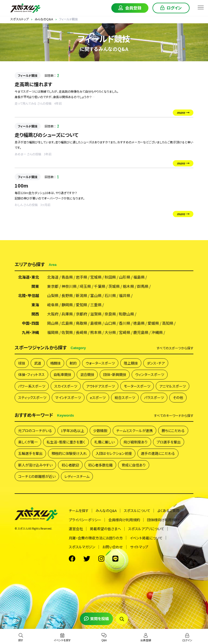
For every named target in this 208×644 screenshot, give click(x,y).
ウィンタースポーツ (150, 374)
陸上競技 (131, 363)
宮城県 (96, 277)
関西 (35, 314)
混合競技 (87, 374)
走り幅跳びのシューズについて (47, 135)
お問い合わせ (113, 547)
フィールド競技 (28, 75)
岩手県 (82, 277)
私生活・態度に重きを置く (66, 442)
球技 (22, 363)
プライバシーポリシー (85, 520)
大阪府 (53, 314)
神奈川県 (69, 286)
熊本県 (96, 332)
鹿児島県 (141, 332)
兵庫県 (67, 314)
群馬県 (143, 286)
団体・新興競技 (115, 374)
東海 (35, 305)
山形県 (125, 277)
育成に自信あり (134, 465)
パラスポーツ (154, 397)
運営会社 (76, 529)
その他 (178, 397)
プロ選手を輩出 (169, 442)
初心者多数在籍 (100, 465)
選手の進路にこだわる (158, 453)
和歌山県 (126, 314)
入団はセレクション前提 (114, 453)
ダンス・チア (156, 363)
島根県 (96, 323)
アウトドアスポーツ (100, 386)
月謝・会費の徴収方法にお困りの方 (96, 538)
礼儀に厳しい (104, 442)
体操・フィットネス (31, 374)
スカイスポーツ (66, 386)
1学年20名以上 (73, 431)
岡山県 (53, 323)
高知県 (168, 323)
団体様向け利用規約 (163, 520)
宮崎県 (125, 332)
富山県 (96, 295)
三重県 (96, 305)
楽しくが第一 (28, 442)
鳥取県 (82, 323)
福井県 (125, 295)
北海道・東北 (29, 277)
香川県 (125, 323)
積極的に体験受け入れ (69, 453)
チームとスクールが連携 (134, 431)
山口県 (110, 323)
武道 (38, 363)
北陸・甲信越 (29, 295)
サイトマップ (139, 547)
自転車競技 (62, 374)
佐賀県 (67, 332)
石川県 (110, 295)
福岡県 (53, 332)
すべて (175, 348)
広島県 (67, 323)
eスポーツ (98, 397)
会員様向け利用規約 (124, 520)
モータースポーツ (137, 386)
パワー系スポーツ (32, 386)
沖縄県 (157, 332)
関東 (35, 286)
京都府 (82, 314)
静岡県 (67, 305)
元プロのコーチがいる (35, 431)
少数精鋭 (100, 431)
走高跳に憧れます (33, 84)
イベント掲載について (146, 538)
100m (21, 185)
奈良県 (110, 314)
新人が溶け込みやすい (35, 465)
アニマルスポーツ (173, 386)
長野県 (67, 295)
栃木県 (128, 286)
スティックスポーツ (32, 397)
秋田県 (110, 277)
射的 (73, 363)
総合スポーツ (125, 397)
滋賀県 (96, 314)
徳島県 (139, 323)
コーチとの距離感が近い (37, 476)
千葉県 (100, 286)
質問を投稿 (96, 619)
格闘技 (55, 363)
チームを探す (79, 511)
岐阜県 (53, 305)
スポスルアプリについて (146, 529)
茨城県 (114, 286)
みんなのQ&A (106, 511)
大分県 (110, 332)
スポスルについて (137, 511)
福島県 (139, 277)
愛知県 (82, 305)
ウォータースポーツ (100, 363)
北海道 (53, 277)
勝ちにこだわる (173, 431)
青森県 (67, 277)
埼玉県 (85, 286)
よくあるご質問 (168, 511)
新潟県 (82, 295)
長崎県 (82, 332)
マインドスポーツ (68, 397)
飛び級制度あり (136, 442)
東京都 (53, 286)
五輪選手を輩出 (30, 453)
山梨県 (53, 295)
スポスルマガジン (82, 547)
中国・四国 (30, 323)
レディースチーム (77, 476)
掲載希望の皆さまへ (105, 529)
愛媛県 (153, 323)
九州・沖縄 (30, 332)
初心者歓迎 (70, 465)
